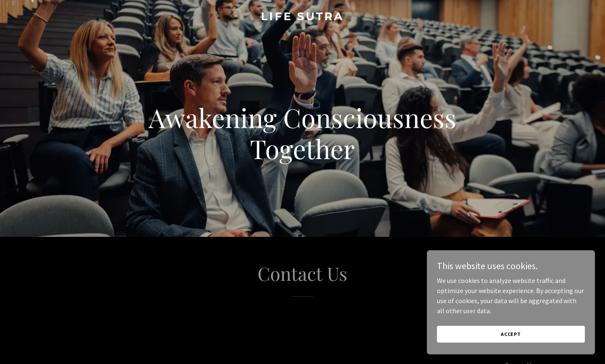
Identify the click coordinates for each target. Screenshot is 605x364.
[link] (302, 18)
